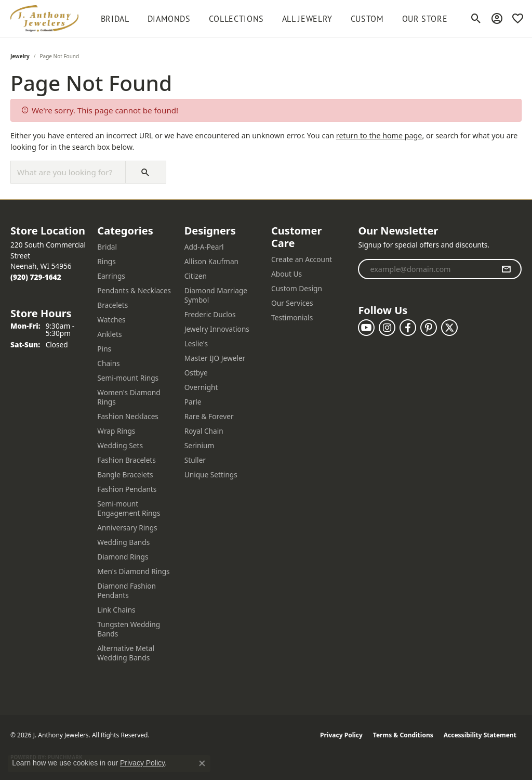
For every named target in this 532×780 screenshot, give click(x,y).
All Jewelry (307, 19)
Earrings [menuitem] (111, 276)
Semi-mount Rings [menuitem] (128, 378)
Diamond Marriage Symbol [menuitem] (216, 295)
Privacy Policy (341, 735)
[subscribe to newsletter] (506, 269)
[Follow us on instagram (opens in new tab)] (387, 328)
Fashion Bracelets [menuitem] (127, 460)
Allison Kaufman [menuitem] (211, 261)
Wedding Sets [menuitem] (120, 445)
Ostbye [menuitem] (196, 373)
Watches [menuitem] (111, 320)
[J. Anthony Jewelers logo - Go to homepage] (44, 18)
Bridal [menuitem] (107, 247)
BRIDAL (115, 19)
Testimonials (292, 317)
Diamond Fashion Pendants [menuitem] (127, 590)
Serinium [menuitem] (199, 445)
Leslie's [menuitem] (196, 343)
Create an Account (302, 259)
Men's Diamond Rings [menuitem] (133, 571)
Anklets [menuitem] (109, 334)
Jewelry (20, 56)
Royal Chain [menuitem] (204, 431)
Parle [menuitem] (193, 402)
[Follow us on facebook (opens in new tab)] (408, 328)
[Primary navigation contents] (274, 18)
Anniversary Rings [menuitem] (127, 528)
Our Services (292, 303)
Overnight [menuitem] (201, 387)
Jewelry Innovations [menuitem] (217, 329)
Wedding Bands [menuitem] (123, 542)
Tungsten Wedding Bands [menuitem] (129, 629)
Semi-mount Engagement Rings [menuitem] (129, 508)
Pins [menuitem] (104, 349)
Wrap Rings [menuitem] (116, 431)
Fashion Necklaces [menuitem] (128, 416)
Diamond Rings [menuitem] (123, 557)
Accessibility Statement (480, 735)
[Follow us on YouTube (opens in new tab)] (366, 328)
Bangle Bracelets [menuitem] (125, 474)
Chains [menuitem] (108, 363)
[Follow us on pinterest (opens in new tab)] (429, 328)
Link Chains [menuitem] (116, 610)
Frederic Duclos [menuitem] (210, 314)
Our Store (425, 19)
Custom (367, 19)
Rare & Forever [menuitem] (209, 416)
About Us (287, 274)
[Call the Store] (36, 277)
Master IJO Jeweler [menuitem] (215, 358)
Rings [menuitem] (106, 261)
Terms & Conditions (403, 735)
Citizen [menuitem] (196, 276)
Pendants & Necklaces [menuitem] (134, 290)
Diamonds (169, 19)
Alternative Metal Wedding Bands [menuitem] (126, 653)
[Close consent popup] (202, 763)
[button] (476, 19)
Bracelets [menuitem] (112, 305)
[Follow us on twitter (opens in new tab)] (449, 328)
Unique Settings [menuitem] (211, 474)
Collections (236, 19)
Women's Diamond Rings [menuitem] (129, 397)
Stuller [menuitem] (195, 460)
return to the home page (379, 135)
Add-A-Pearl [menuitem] (204, 247)
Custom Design (297, 288)
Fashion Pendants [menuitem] (127, 489)
